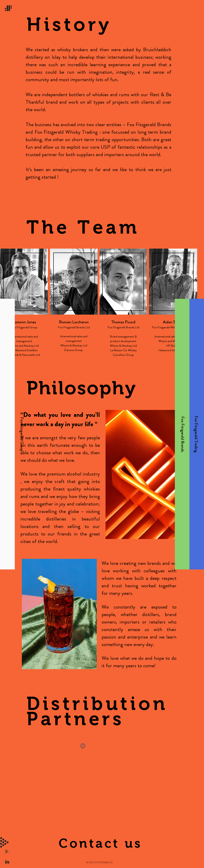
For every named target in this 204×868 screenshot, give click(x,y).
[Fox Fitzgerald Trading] (196, 434)
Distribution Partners (97, 711)
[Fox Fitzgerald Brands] (182, 434)
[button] (4, 842)
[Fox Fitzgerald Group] (22, 434)
